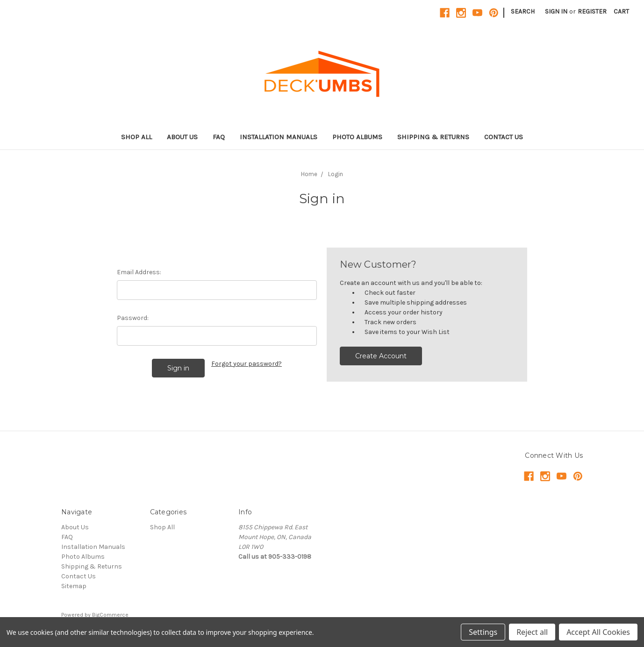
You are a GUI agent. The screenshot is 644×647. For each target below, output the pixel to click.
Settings (483, 632)
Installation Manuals (279, 137)
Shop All (136, 137)
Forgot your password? (247, 364)
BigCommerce (110, 615)
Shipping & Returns (433, 137)
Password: (133, 318)
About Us (182, 137)
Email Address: (139, 272)
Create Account (381, 356)
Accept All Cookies (598, 632)
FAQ (219, 137)
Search (523, 11)
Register (592, 11)
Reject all (532, 632)
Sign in (556, 11)
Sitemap (74, 586)
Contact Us (504, 137)
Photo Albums (357, 137)
